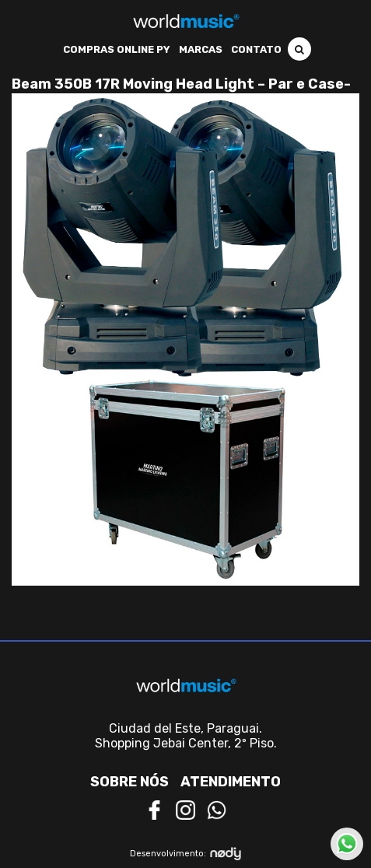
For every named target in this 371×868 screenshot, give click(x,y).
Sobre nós (129, 782)
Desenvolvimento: (185, 854)
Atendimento (231, 782)
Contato (256, 49)
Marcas (201, 49)
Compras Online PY (117, 49)
